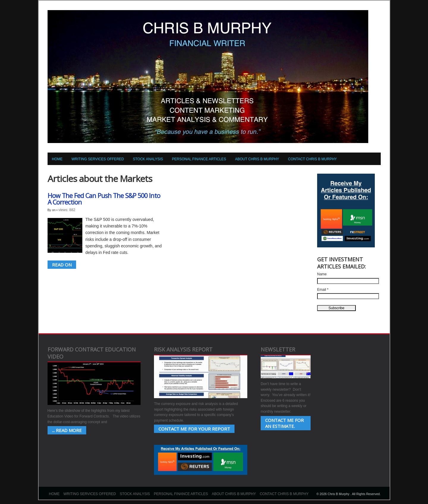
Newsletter (278, 349)
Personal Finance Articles (199, 159)
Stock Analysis (148, 159)
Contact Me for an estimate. (284, 423)
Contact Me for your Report (194, 429)
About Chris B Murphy (257, 159)
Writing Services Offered (98, 159)
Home (57, 159)
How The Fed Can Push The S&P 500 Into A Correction (104, 199)
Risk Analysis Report (183, 349)
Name (322, 274)
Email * (323, 290)
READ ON (62, 265)
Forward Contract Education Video (92, 353)
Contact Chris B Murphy (312, 159)
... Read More (67, 430)
